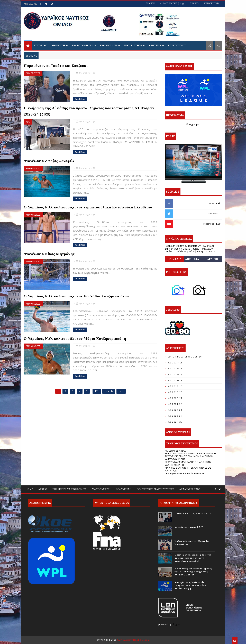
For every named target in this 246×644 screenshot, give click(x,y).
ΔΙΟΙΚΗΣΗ (58, 46)
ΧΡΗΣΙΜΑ (155, 46)
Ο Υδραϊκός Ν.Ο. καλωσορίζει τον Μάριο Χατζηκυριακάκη (75, 339)
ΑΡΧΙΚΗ (150, 3)
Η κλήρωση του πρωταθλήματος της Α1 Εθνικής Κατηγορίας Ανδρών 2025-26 (193, 572)
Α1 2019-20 (175, 392)
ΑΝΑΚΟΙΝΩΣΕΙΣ (33, 168)
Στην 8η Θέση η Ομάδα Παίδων (182, 249)
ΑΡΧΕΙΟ (194, 3)
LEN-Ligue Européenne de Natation (184, 473)
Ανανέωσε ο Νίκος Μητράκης (49, 254)
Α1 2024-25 (175, 422)
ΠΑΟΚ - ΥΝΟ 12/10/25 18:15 (193, 513)
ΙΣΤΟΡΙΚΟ (41, 46)
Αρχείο (213, 259)
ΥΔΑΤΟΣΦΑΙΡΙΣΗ (83, 46)
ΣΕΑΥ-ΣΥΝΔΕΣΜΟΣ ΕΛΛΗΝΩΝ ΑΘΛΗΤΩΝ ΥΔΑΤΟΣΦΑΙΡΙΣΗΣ (188, 463)
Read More (80, 99)
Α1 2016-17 (175, 375)
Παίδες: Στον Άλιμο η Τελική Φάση (184, 251)
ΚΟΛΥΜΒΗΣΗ (109, 46)
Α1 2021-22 (175, 404)
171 (97, 391)
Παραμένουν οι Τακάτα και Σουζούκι (56, 66)
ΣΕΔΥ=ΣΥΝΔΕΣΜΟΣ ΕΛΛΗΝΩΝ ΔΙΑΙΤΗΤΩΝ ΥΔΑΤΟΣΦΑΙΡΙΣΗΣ (189, 458)
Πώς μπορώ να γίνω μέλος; (70, 489)
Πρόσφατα (174, 259)
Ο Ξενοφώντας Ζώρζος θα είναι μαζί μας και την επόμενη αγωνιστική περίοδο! (193, 558)
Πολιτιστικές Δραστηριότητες (155, 489)
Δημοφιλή (194, 259)
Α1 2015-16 (175, 369)
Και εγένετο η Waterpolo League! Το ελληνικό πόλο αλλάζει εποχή (190, 585)
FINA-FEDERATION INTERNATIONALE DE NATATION (188, 469)
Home (30, 489)
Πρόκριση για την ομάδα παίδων (183, 246)
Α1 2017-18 (175, 381)
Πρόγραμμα (193, 124)
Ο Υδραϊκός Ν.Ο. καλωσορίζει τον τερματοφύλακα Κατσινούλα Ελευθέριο (88, 207)
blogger (176, 624)
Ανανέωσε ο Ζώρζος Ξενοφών (49, 161)
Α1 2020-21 (175, 398)
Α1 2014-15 (175, 363)
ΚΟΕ (28, 122)
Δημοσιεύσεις (33, 73)
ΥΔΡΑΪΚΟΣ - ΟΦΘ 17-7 (189, 527)
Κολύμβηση (124, 489)
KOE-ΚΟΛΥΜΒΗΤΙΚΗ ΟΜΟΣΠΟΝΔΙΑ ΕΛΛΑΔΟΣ (190, 453)
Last (121, 391)
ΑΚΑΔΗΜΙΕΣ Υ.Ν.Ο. (175, 451)
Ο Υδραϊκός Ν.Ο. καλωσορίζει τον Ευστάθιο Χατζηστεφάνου (76, 296)
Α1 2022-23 (175, 410)
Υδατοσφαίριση (101, 489)
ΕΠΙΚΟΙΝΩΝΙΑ (212, 3)
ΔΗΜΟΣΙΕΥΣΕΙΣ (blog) (172, 3)
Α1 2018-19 (175, 386)
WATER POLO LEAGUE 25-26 (185, 357)
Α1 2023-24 (175, 416)
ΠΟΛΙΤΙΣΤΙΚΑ (133, 46)
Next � (109, 391)
